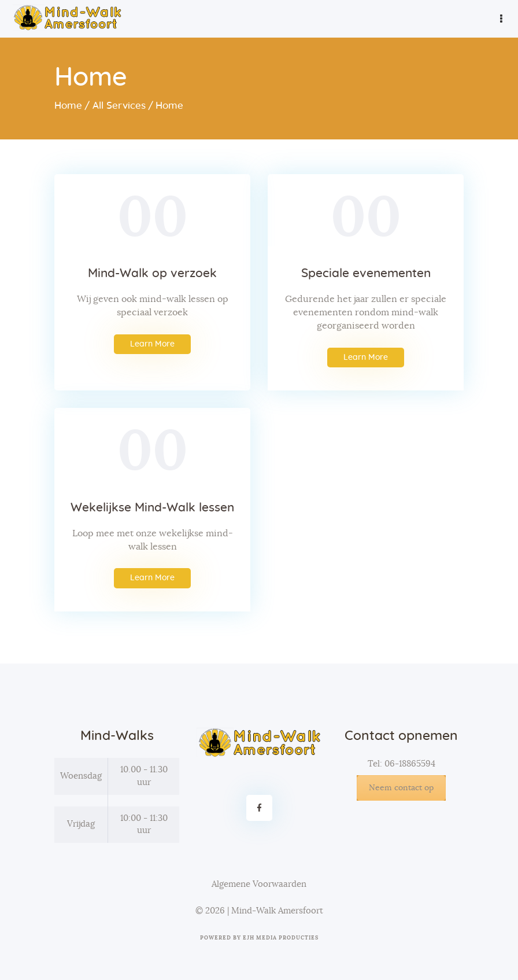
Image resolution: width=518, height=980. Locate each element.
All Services (119, 106)
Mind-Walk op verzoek (152, 273)
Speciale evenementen (366, 273)
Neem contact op (401, 788)
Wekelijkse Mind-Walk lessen (152, 508)
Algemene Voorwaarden (259, 884)
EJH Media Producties (281, 938)
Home (68, 106)
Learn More (152, 344)
